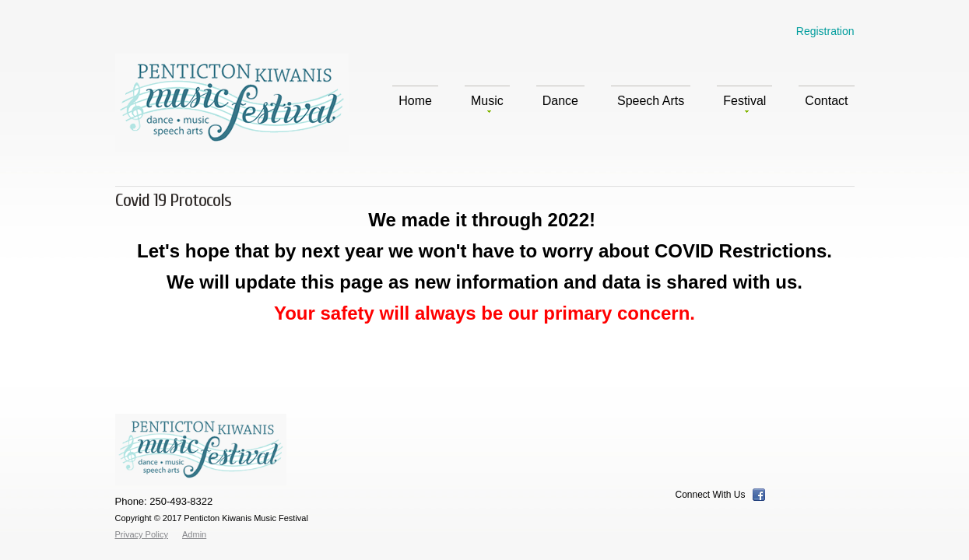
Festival (744, 103)
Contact (826, 101)
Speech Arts (651, 101)
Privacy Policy (142, 534)
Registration (825, 31)
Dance (560, 101)
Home (415, 101)
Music (487, 103)
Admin (194, 534)
